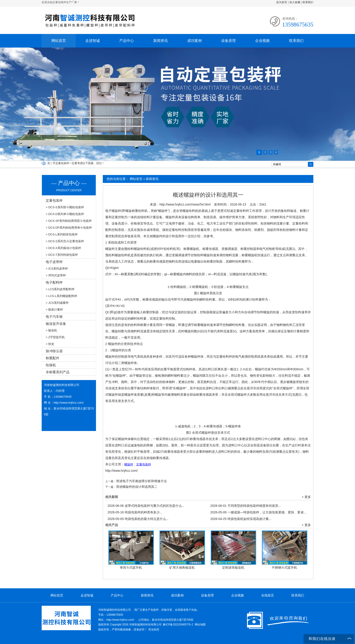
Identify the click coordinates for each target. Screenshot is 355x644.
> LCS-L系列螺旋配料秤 (61, 296)
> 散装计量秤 (54, 310)
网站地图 (200, 625)
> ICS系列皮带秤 (57, 269)
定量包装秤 (54, 200)
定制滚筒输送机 (233, 567)
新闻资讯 (161, 41)
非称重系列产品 (58, 372)
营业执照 (154, 630)
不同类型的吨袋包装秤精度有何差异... (246, 506)
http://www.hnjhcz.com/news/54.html (185, 204)
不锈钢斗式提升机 (284, 567)
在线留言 (268, 595)
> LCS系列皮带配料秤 (60, 289)
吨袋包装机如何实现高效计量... (241, 519)
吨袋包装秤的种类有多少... (135, 512)
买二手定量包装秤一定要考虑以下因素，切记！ (76, 163)
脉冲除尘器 (54, 351)
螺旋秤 (163, 211)
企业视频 (262, 41)
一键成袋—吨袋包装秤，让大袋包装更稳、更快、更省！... (259, 512)
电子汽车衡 (54, 317)
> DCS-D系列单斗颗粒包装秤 (65, 214)
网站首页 (59, 41)
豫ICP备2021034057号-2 (178, 625)
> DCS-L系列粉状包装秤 (62, 234)
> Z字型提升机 (55, 337)
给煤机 (51, 365)
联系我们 (308, 2)
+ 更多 (306, 497)
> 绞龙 (50, 344)
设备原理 (228, 41)
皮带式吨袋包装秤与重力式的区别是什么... (146, 506)
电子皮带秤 (54, 262)
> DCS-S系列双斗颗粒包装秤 (65, 207)
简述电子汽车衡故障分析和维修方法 (142, 481)
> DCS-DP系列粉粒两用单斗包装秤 (69, 228)
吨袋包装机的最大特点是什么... (138, 519)
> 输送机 (51, 330)
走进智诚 (93, 41)
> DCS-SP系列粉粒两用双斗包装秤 (69, 221)
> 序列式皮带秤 (56, 275)
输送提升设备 (56, 324)
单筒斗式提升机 (131, 567)
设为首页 (282, 2)
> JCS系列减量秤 (57, 303)
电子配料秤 (54, 282)
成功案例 (194, 41)
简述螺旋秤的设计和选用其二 (137, 487)
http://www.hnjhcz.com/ (121, 471)
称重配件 (53, 358)
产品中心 (127, 41)
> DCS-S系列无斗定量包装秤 (65, 241)
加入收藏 (295, 2)
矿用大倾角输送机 (182, 567)
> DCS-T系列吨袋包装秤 (62, 255)
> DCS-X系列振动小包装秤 (63, 248)
